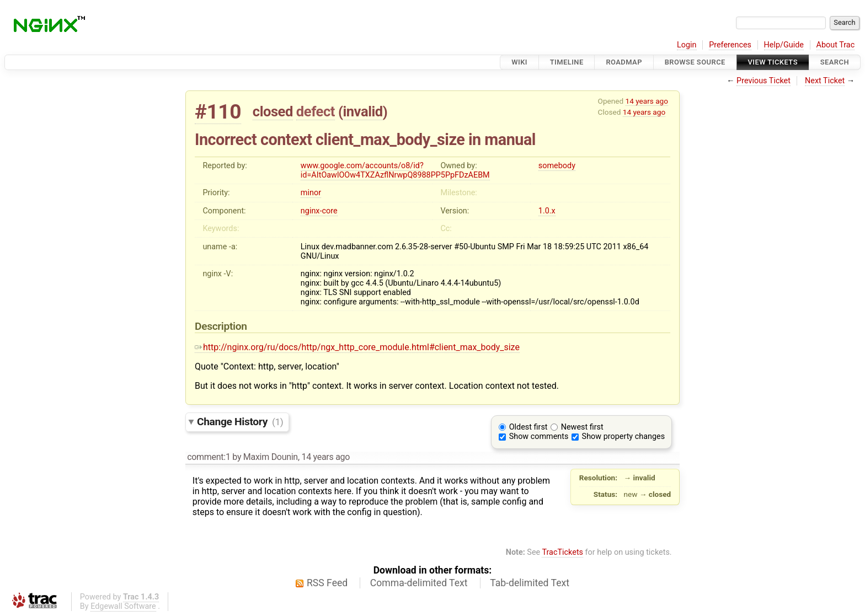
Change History (240, 422)
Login (687, 45)
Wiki (519, 62)
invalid (362, 111)
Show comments (539, 436)
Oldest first (528, 427)
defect (316, 111)
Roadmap (624, 62)
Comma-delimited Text (419, 583)
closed (273, 111)
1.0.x (547, 211)
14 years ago (647, 101)
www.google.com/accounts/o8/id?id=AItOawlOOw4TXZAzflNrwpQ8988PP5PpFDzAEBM (395, 170)
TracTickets (562, 552)
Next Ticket (825, 81)
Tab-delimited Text (530, 583)
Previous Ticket (763, 81)
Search (835, 62)
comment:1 (209, 457)
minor (311, 193)
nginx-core (319, 211)
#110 (218, 112)
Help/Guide (784, 45)
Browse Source (695, 62)
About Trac (836, 45)
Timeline (567, 62)
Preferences (730, 45)
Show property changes (623, 436)
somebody (557, 166)
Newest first (582, 427)
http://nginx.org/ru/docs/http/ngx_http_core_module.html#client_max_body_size (357, 347)
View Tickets (773, 62)
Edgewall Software (123, 606)
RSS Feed (327, 583)
